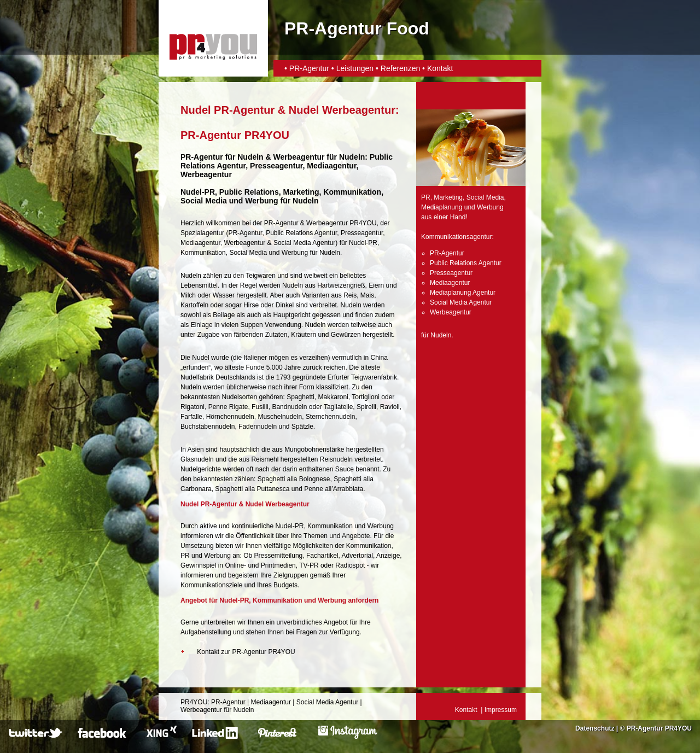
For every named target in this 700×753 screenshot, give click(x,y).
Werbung (295, 253)
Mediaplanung (442, 207)
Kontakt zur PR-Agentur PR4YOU (246, 652)
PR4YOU (194, 702)
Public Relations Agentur (301, 233)
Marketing (448, 197)
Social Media (248, 253)
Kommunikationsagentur (456, 237)
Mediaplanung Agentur (463, 293)
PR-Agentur (310, 68)
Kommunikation (203, 253)
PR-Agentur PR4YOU (659, 728)
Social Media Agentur (304, 243)
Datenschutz (595, 728)
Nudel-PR (198, 192)
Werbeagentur (299, 157)
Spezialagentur (202, 233)
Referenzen (400, 68)
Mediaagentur (200, 243)
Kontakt (440, 68)
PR (426, 197)
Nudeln (250, 157)
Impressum (501, 710)
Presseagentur (362, 233)
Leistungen (355, 68)
